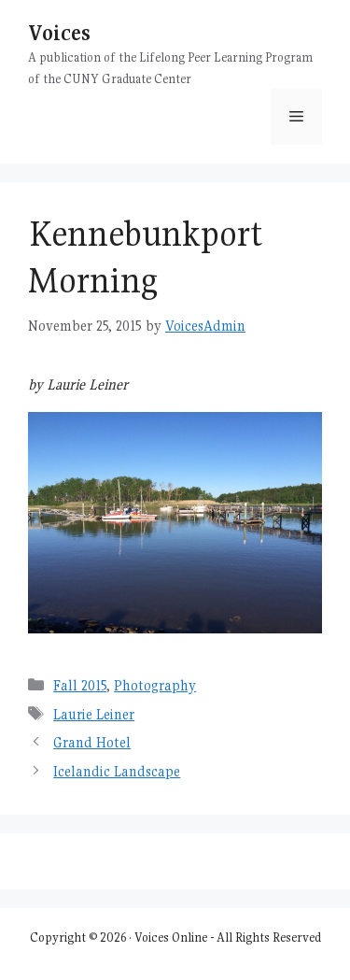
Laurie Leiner (94, 714)
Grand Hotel (92, 742)
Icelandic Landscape (117, 771)
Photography (155, 685)
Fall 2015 (80, 685)
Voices (59, 32)
